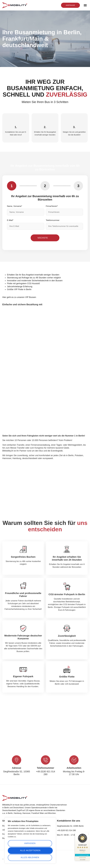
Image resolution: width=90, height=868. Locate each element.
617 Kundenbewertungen (82, 850)
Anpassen (30, 844)
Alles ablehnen (30, 850)
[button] (85, 5)
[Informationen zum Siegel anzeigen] (82, 854)
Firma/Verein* (52, 206)
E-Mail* (10, 220)
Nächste (43, 238)
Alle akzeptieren (30, 857)
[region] (30, 841)
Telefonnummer (53, 220)
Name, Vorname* (14, 206)
